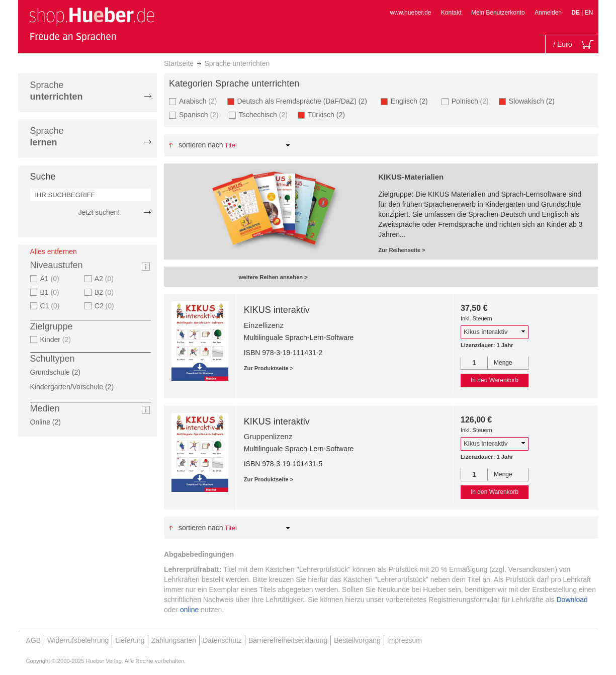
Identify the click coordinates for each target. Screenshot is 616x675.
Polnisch (471, 101)
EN (589, 13)
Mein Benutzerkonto (498, 13)
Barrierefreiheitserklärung (288, 640)
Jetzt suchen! (99, 212)
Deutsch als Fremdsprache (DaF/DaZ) (305, 101)
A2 (105, 279)
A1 (51, 279)
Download (572, 600)
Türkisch (329, 114)
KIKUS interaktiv (277, 310)
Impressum (405, 640)
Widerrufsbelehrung (78, 640)
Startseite (179, 63)
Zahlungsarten (174, 640)
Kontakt (451, 13)
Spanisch (200, 114)
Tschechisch (265, 114)
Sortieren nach (201, 145)
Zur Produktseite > (269, 368)
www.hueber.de (410, 13)
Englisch (412, 101)
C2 (106, 306)
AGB (34, 640)
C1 (51, 306)
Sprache (57, 91)
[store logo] (92, 24)
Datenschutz (222, 640)
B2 (105, 292)
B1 (51, 292)
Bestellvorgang (357, 640)
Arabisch (199, 101)
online (189, 610)
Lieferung (130, 640)
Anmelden (548, 13)
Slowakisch (535, 101)
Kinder (57, 340)
